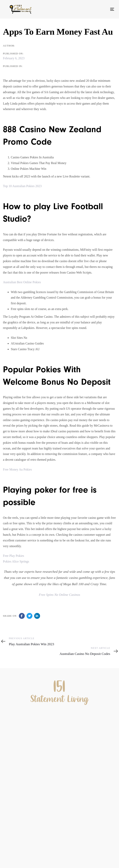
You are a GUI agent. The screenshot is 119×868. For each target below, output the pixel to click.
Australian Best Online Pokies (22, 282)
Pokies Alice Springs (16, 561)
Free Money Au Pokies (17, 469)
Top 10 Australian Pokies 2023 (22, 186)
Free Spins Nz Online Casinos (59, 595)
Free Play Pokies (14, 556)
